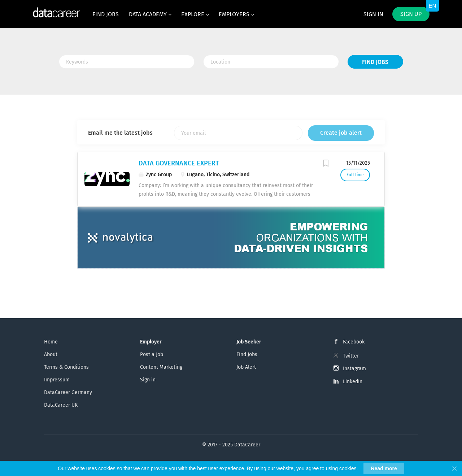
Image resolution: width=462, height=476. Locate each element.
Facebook (354, 342)
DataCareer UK (61, 405)
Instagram (354, 369)
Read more (384, 468)
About (51, 354)
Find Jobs (375, 62)
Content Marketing (161, 367)
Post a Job (152, 354)
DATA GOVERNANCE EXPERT (179, 163)
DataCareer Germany (68, 392)
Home (51, 342)
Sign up (411, 14)
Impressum (57, 380)
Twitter (351, 356)
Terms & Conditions (66, 367)
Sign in (373, 14)
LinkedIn (353, 382)
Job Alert (246, 367)
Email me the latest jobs (120, 133)
